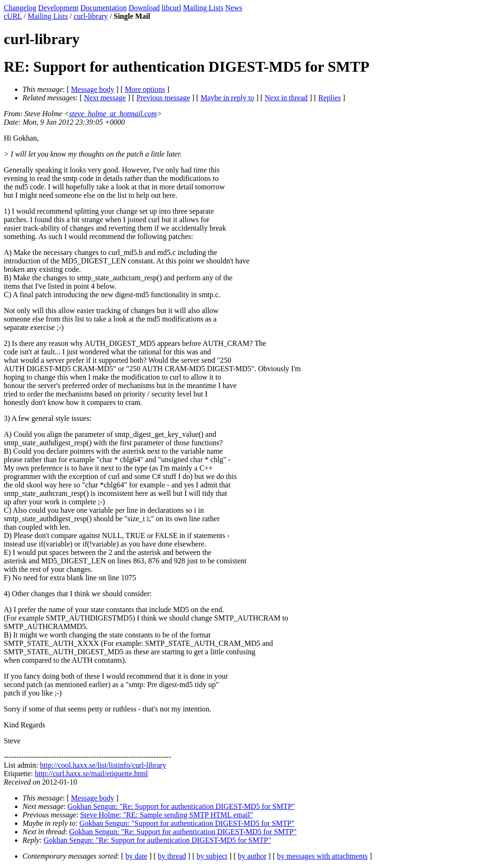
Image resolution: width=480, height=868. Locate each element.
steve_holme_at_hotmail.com (113, 114)
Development (58, 8)
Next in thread (286, 98)
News (233, 8)
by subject (212, 856)
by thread (172, 856)
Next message (105, 98)
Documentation (104, 8)
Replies (330, 98)
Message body (93, 89)
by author (252, 856)
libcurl (172, 8)
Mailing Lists (203, 8)
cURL (13, 16)
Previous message (163, 98)
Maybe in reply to (227, 98)
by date (137, 856)
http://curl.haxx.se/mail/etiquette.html (91, 774)
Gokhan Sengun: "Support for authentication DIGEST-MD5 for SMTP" (187, 823)
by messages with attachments (322, 856)
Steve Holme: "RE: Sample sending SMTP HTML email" (167, 815)
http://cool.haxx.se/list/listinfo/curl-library (103, 765)
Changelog (20, 8)
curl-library (91, 16)
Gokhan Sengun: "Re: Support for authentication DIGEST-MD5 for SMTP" (181, 806)
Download (144, 8)
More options (145, 89)
